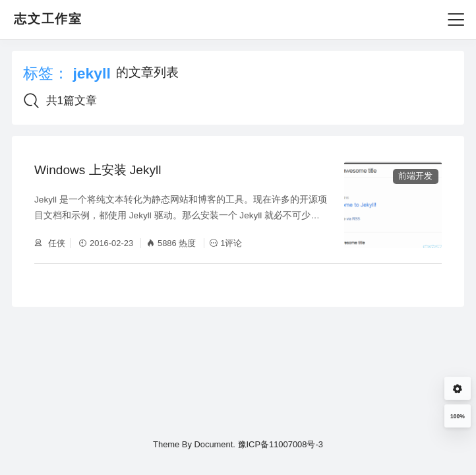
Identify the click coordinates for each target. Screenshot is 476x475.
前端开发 (415, 176)
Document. (214, 444)
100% (458, 416)
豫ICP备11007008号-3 (281, 444)
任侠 (55, 243)
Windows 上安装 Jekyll (98, 170)
